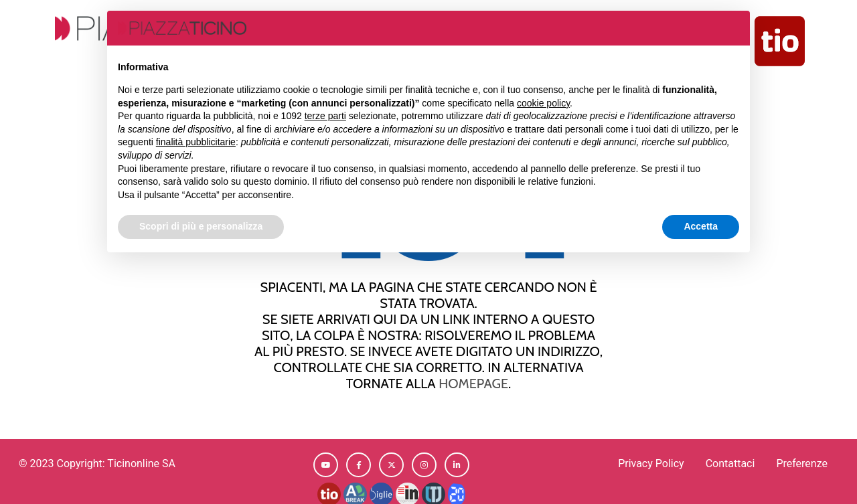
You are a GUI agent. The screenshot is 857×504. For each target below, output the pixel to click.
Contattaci (730, 464)
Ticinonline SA (141, 464)
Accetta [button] (701, 226)
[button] (326, 465)
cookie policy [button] (543, 103)
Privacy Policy (651, 464)
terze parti (325, 116)
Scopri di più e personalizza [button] (201, 226)
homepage (473, 383)
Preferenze (802, 464)
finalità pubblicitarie (196, 142)
